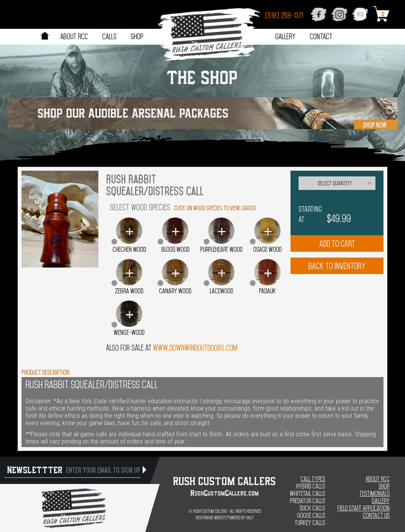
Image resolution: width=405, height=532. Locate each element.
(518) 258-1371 (284, 15)
